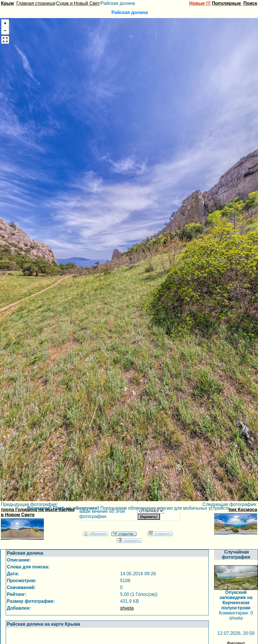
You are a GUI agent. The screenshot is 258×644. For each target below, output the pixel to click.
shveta (127, 608)
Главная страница (36, 3)
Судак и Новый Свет (78, 3)
